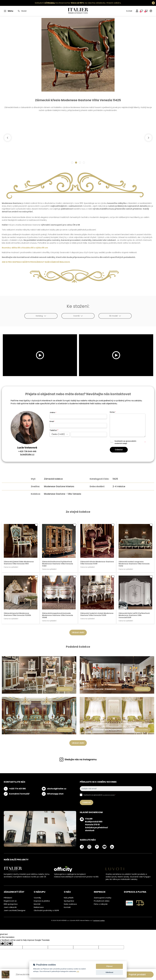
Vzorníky (37, 898)
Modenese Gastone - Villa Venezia (63, 494)
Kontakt (129, 11)
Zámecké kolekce (53, 479)
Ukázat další (78, 632)
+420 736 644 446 (27, 451)
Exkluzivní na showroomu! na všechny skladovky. (70, 3)
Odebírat (87, 802)
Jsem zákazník (10, 907)
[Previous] (8, 138)
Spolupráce (69, 901)
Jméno (53, 412)
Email (52, 421)
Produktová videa (102, 901)
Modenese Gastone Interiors (59, 486)
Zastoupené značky (103, 898)
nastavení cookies (99, 921)
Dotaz (113, 412)
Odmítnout (109, 972)
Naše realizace (70, 904)
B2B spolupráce (11, 904)
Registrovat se (10, 901)
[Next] (148, 138)
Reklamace (39, 907)
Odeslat (119, 450)
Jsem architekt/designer (15, 910)
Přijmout (109, 966)
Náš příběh (69, 898)
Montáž (37, 904)
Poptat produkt (137, 974)
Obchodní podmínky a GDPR (46, 910)
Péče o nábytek (101, 904)
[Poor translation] (9, 944)
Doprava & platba (42, 901)
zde (78, 971)
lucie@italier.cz (27, 454)
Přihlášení (8, 898)
